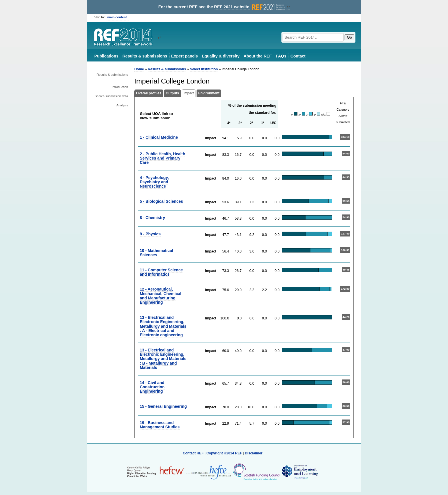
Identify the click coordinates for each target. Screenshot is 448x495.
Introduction (120, 87)
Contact (298, 56)
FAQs (281, 56)
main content (117, 17)
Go (349, 37)
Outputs (172, 93)
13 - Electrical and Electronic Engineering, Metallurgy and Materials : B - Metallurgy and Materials (163, 359)
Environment (209, 93)
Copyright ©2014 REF (225, 453)
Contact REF (193, 453)
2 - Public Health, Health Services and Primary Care (162, 158)
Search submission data (111, 96)
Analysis (122, 105)
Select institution (204, 69)
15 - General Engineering (163, 406)
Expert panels (184, 56)
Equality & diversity (221, 56)
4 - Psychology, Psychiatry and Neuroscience (154, 182)
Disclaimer (254, 453)
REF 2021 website (250, 7)
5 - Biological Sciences (161, 201)
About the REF (258, 56)
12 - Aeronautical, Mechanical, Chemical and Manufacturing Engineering (160, 296)
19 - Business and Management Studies (160, 425)
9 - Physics (150, 234)
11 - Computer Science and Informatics (161, 272)
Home (139, 69)
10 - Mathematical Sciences (156, 253)
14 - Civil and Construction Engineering (152, 387)
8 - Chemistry (152, 218)
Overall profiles (149, 93)
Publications (106, 56)
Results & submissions (145, 56)
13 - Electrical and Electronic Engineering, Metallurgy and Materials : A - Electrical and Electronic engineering (163, 326)
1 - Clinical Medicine (159, 137)
